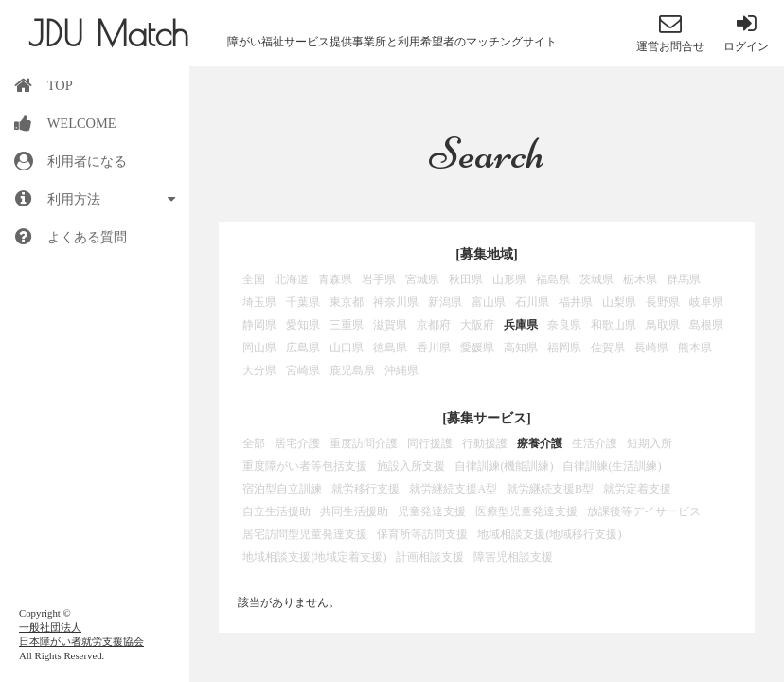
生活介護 (595, 443)
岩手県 (379, 279)
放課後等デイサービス (644, 511)
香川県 (434, 348)
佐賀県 (608, 348)
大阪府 (477, 325)
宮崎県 (303, 370)
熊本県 (695, 348)
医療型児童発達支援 (526, 511)
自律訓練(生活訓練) (612, 466)
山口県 (347, 348)
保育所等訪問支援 (422, 534)
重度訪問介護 (364, 443)
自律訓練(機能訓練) (504, 466)
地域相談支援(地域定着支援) (314, 557)
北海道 (292, 279)
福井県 (576, 302)
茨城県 (597, 279)
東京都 (347, 302)
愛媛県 (477, 348)
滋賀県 (390, 325)
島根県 (706, 325)
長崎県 (651, 348)
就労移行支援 (365, 489)
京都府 (434, 325)
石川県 (532, 302)
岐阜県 (706, 302)
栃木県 (640, 279)
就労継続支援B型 (550, 489)
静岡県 (259, 325)
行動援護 (485, 443)
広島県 (303, 348)
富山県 (489, 302)
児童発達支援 (432, 511)
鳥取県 (663, 325)
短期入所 (650, 443)
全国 (254, 279)
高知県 (521, 348)
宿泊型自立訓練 (282, 489)
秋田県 (466, 279)
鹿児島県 (352, 370)
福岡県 (564, 348)
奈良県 (564, 325)
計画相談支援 (430, 557)
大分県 (259, 370)
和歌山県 (614, 325)
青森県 (335, 279)
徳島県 (390, 348)
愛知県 (303, 325)
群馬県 (684, 279)
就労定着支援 (637, 489)
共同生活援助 (354, 511)
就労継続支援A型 (453, 489)
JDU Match (108, 33)
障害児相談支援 (513, 557)
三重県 (347, 325)
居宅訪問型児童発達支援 (305, 534)
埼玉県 (259, 302)
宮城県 (422, 279)
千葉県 (303, 302)
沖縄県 (401, 370)
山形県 (509, 279)
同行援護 (430, 443)
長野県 (663, 302)
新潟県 (445, 302)
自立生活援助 (276, 511)
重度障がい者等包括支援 (305, 466)
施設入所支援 (411, 466)
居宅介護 (297, 443)
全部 (254, 443)
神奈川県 (396, 302)
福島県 (553, 279)
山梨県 (619, 302)
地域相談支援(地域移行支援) (549, 534)
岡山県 (259, 348)
